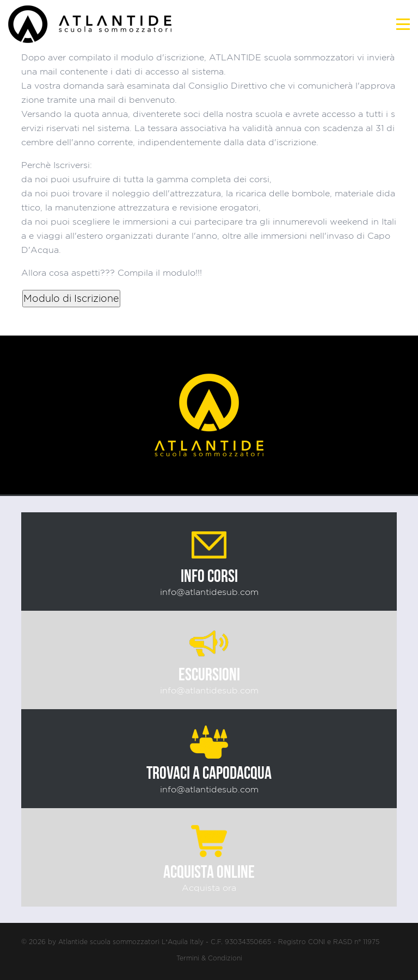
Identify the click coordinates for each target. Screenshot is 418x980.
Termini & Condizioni (209, 958)
